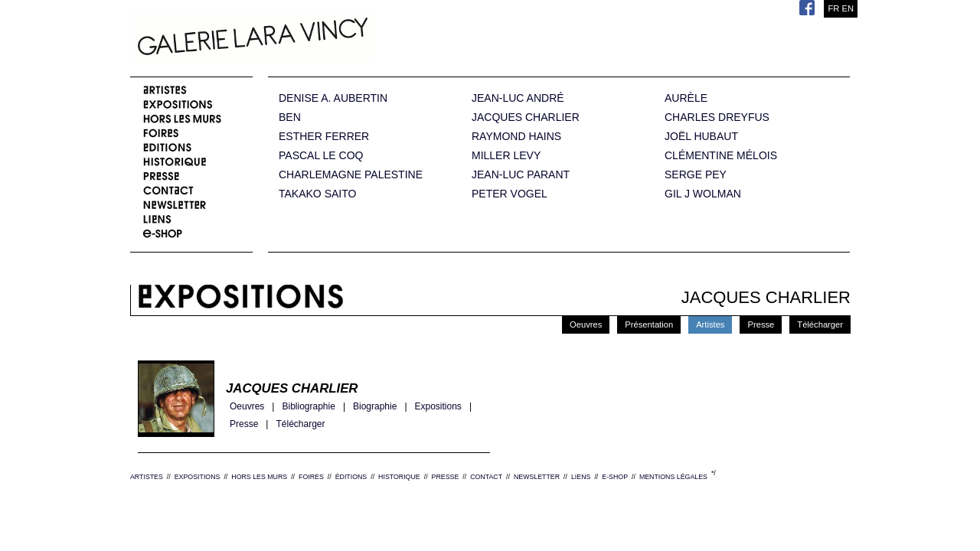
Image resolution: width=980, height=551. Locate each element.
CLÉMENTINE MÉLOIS (721, 156)
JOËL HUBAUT (701, 137)
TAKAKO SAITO (317, 194)
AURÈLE (686, 98)
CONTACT (486, 477)
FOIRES (311, 477)
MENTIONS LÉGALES (673, 477)
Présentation (649, 324)
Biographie (375, 407)
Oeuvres (586, 324)
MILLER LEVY (506, 156)
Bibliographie (308, 407)
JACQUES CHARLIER (526, 117)
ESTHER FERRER (324, 137)
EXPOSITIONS (198, 477)
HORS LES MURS (259, 477)
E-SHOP (615, 477)
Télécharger (820, 324)
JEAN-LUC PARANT (521, 175)
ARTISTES (147, 477)
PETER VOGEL (510, 194)
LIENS (581, 477)
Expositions (438, 407)
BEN (290, 117)
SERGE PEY (696, 175)
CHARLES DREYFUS (717, 117)
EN (848, 8)
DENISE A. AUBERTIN (333, 98)
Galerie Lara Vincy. (329, 38)
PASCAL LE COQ (321, 156)
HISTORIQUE (399, 477)
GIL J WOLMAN (703, 194)
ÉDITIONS (351, 477)
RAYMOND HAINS (516, 137)
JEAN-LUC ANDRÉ (518, 98)
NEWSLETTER (537, 477)
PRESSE (446, 477)
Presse (761, 324)
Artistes (710, 324)
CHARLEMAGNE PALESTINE (351, 175)
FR (833, 8)
